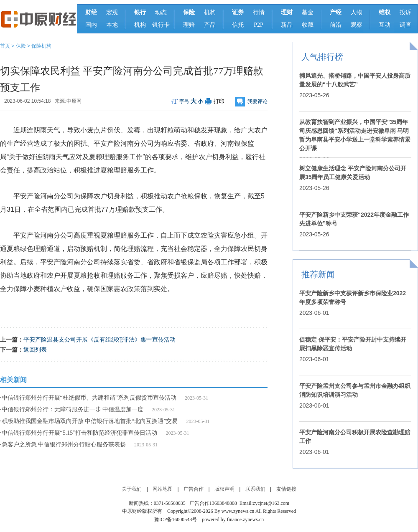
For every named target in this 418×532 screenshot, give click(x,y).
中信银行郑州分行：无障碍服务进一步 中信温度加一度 (73, 409)
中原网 (74, 101)
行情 (259, 12)
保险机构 (41, 46)
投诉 (405, 12)
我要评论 (257, 101)
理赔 (189, 25)
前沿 (336, 25)
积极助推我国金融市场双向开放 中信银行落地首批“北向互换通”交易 (90, 421)
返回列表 (35, 350)
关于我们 (132, 489)
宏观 (112, 12)
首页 (5, 46)
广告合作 (194, 489)
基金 (308, 12)
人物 (357, 12)
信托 (238, 25)
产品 (210, 25)
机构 (140, 25)
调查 (405, 25)
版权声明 (224, 489)
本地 (112, 25)
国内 (91, 25)
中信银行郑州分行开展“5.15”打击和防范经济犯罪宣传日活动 (80, 433)
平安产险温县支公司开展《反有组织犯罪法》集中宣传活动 (99, 339)
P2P (259, 25)
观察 (357, 25)
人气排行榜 (322, 57)
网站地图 (163, 489)
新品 (287, 25)
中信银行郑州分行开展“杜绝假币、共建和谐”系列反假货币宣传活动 (89, 398)
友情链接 (286, 489)
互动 (385, 25)
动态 (161, 12)
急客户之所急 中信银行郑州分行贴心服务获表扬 (64, 445)
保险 (21, 46)
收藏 (308, 25)
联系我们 (255, 489)
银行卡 (161, 25)
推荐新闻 (318, 274)
